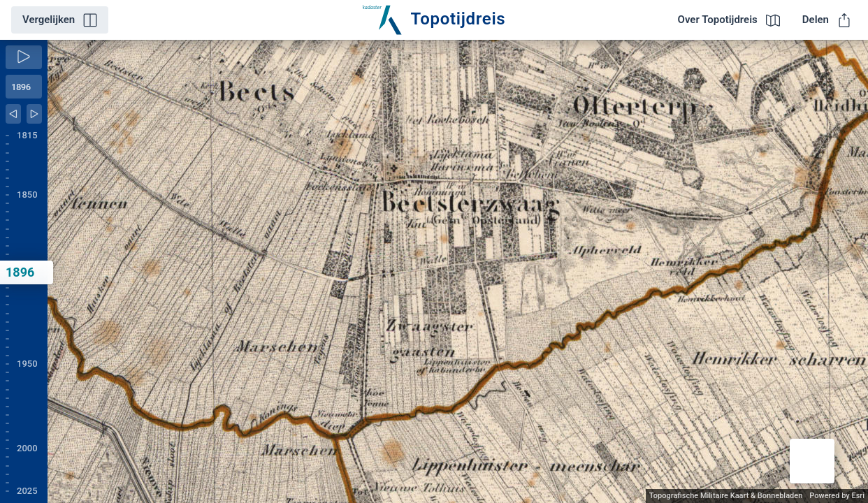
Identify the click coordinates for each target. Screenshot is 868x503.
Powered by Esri (837, 496)
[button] (812, 461)
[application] (458, 271)
